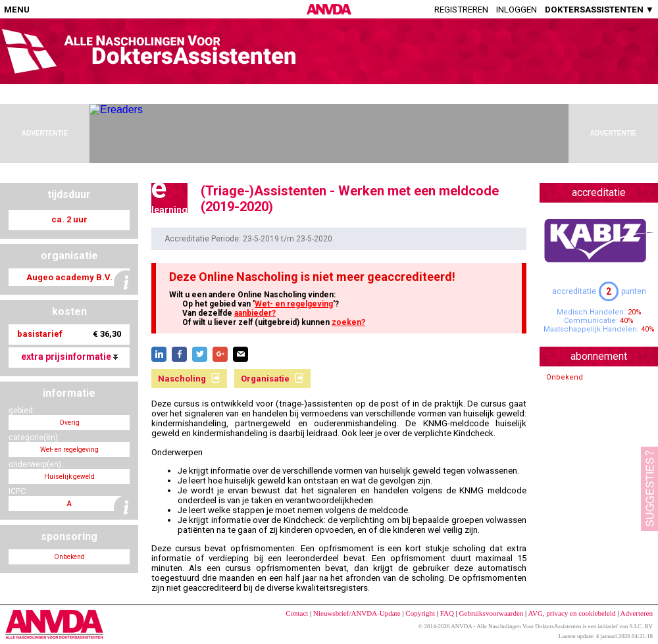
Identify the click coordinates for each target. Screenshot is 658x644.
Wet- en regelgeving (294, 304)
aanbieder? (255, 313)
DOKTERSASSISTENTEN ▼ (599, 10)
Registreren (461, 10)
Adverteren (637, 613)
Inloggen (517, 10)
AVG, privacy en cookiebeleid (571, 613)
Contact (297, 613)
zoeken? (348, 322)
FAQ (447, 613)
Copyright (420, 613)
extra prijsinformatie (69, 357)
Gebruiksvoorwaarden (492, 613)
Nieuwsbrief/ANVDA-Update (357, 613)
